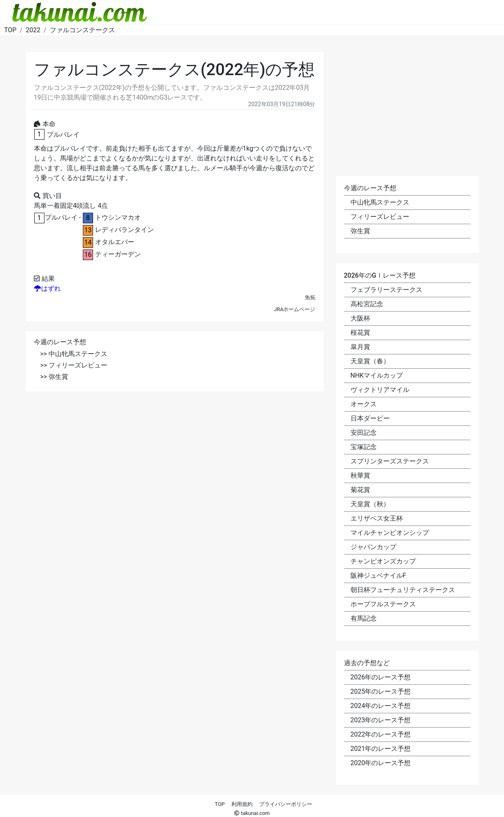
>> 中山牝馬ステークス (74, 354)
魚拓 (310, 297)
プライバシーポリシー (286, 804)
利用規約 (242, 804)
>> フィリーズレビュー (74, 365)
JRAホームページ (294, 309)
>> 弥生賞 (54, 377)
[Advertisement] (175, 459)
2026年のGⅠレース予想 (380, 275)
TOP (220, 804)
